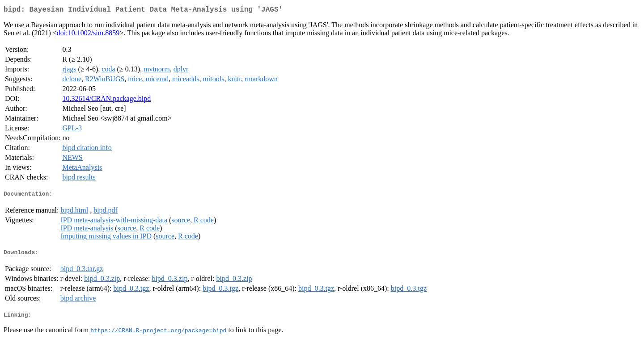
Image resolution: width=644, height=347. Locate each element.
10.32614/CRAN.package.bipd (106, 100)
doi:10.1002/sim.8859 (88, 35)
